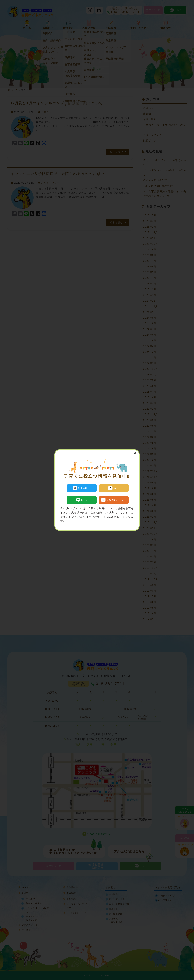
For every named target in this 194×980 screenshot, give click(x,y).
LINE (82, 499)
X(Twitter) (82, 488)
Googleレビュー (114, 499)
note (114, 488)
